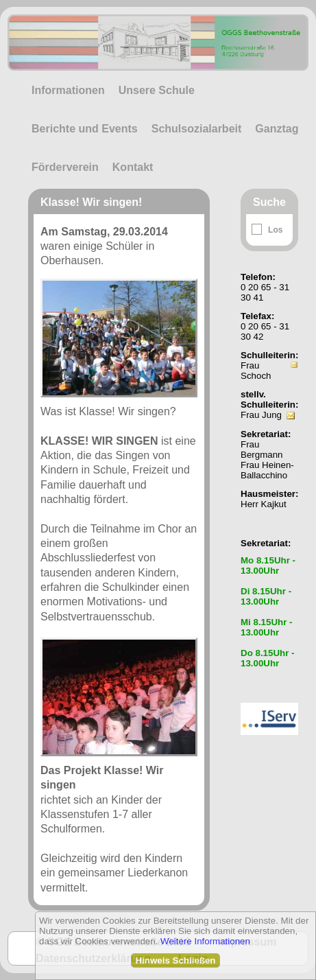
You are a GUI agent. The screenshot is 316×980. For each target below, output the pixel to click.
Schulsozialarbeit (197, 129)
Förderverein (65, 167)
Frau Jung (261, 415)
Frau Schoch (256, 371)
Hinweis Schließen (175, 960)
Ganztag (277, 129)
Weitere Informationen (205, 941)
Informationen (68, 90)
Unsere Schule (157, 90)
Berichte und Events (85, 129)
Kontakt (133, 167)
